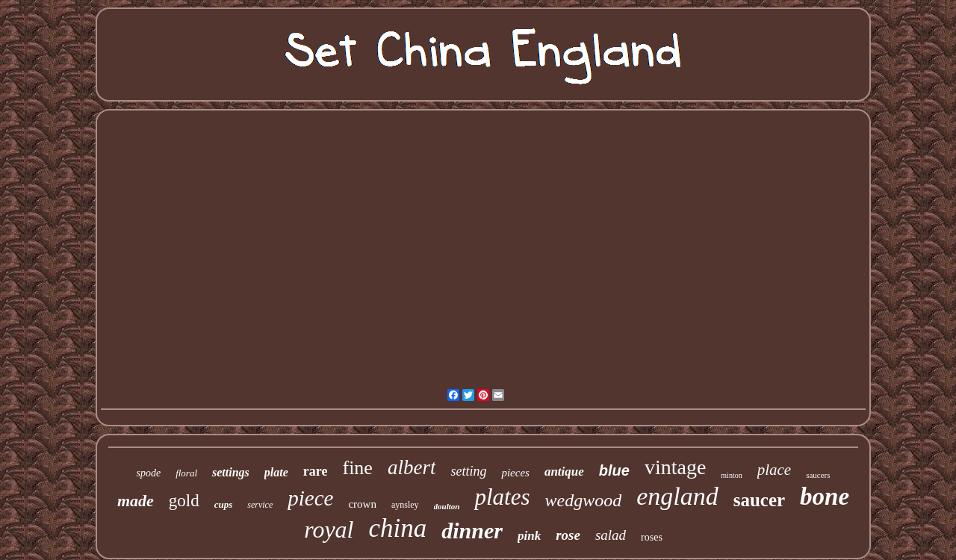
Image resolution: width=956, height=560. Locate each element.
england (677, 496)
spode (148, 473)
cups (224, 504)
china (398, 528)
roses (652, 537)
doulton (447, 506)
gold (184, 501)
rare (316, 471)
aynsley (405, 505)
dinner (472, 531)
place (774, 470)
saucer (759, 500)
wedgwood (583, 500)
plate (276, 472)
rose (568, 535)
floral (186, 473)
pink (529, 536)
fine (357, 468)
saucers (818, 475)
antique (564, 472)
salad (611, 535)
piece (310, 498)
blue (614, 470)
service (260, 505)
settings (231, 472)
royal (329, 529)
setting (468, 471)
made (136, 501)
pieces (515, 473)
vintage (675, 467)
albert (412, 467)
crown (362, 504)
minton (731, 475)
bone (825, 497)
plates (502, 497)
